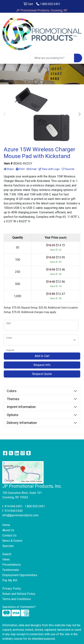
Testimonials (11, 570)
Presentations (12, 565)
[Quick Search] (52, 58)
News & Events (12, 541)
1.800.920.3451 (48, 4)
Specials (8, 546)
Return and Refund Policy (19, 594)
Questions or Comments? (19, 607)
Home (6, 525)
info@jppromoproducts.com (20, 515)
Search (7, 554)
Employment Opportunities (20, 575)
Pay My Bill (10, 580)
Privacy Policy (12, 589)
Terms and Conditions (17, 599)
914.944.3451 (14, 506)
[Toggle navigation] (6, 58)
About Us (8, 530)
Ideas (6, 559)
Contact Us (9, 535)
